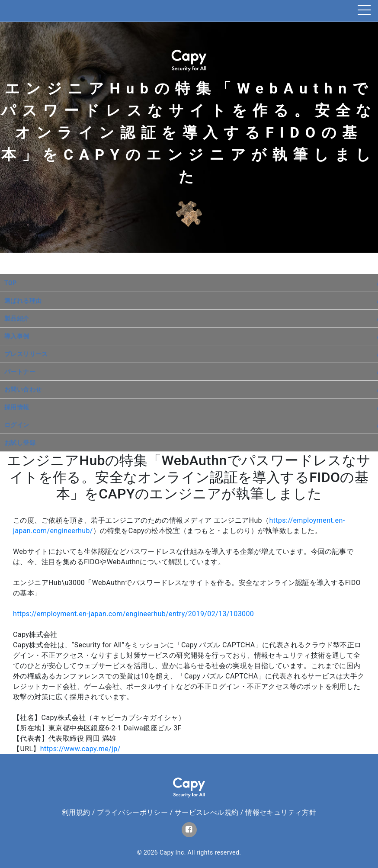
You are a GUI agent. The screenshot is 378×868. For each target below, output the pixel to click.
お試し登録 (20, 443)
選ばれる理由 (23, 301)
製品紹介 (17, 318)
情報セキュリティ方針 (281, 812)
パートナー (20, 372)
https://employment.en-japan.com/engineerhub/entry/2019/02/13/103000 (133, 614)
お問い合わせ (23, 389)
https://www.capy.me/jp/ (80, 749)
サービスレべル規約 (207, 812)
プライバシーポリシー (132, 812)
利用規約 (76, 812)
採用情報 (17, 407)
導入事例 (17, 336)
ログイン (17, 425)
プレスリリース (26, 354)
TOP (10, 283)
